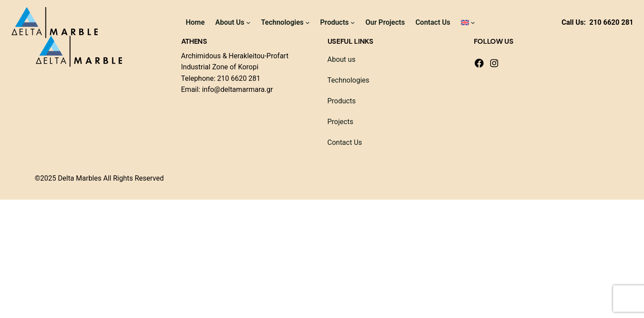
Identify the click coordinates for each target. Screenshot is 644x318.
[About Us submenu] (248, 23)
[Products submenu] (353, 23)
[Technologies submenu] (308, 23)
